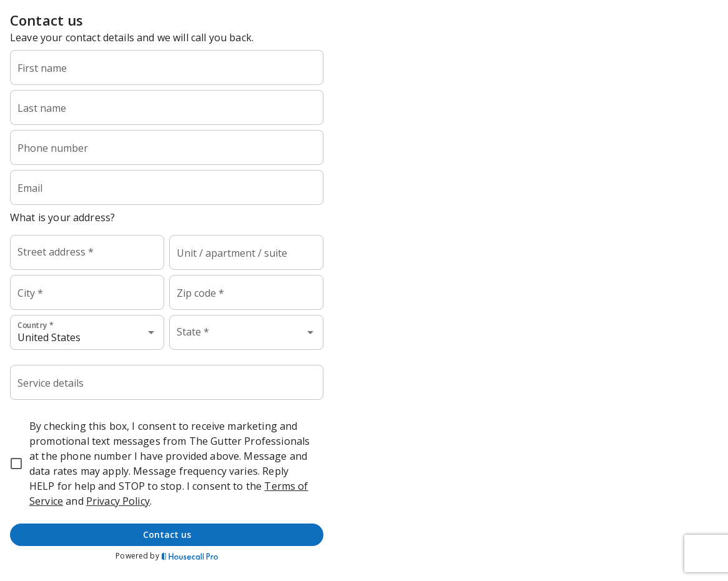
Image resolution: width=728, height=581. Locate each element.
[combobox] (87, 252)
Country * (36, 325)
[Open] (151, 332)
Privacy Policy (118, 501)
